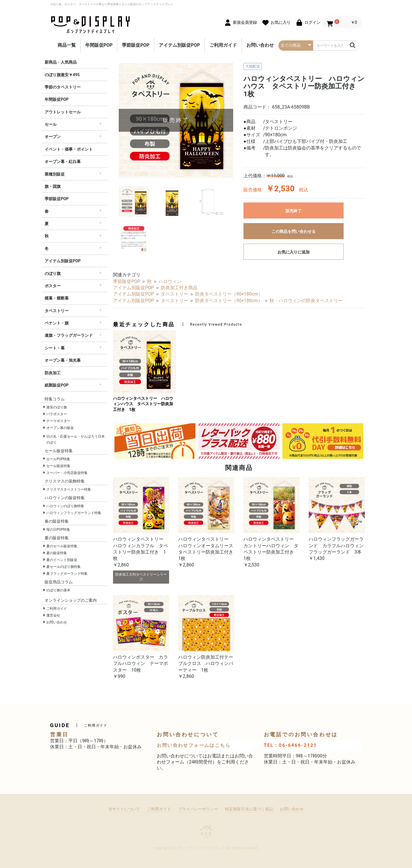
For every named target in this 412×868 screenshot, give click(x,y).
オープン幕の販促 (60, 428)
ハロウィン (170, 281)
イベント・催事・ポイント (69, 149)
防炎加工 (53, 373)
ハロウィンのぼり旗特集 (65, 506)
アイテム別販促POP (179, 45)
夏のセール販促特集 (62, 546)
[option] (176, 120)
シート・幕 (55, 348)
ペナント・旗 (57, 323)
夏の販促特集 (57, 553)
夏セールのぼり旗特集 (64, 567)
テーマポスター (58, 421)
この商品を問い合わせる (294, 231)
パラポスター (57, 414)
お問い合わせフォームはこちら (194, 745)
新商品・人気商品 (61, 62)
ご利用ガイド (223, 45)
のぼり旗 (53, 273)
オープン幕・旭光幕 (63, 360)
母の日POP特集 (58, 530)
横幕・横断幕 (57, 298)
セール (51, 124)
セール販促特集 (58, 466)
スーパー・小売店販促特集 (67, 473)
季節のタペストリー (63, 87)
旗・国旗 (53, 186)
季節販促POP (136, 45)
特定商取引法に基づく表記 (249, 809)
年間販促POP (99, 45)
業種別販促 (55, 174)
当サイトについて (124, 809)
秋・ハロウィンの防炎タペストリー (306, 301)
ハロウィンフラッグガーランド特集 (74, 513)
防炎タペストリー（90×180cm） (229, 294)
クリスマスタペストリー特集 (69, 489)
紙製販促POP (57, 385)
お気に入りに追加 (294, 252)
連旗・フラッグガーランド (69, 335)
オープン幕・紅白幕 (63, 162)
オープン (53, 137)
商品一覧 (67, 45)
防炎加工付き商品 (179, 288)
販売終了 (294, 211)
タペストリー (57, 311)
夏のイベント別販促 (62, 560)
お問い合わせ (260, 45)
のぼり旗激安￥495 (62, 75)
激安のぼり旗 (57, 407)
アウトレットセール (63, 112)
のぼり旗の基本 (58, 590)
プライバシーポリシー (198, 809)
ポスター (53, 286)
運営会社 (53, 615)
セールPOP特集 (58, 459)
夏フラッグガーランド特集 (67, 574)
